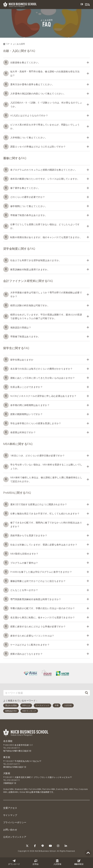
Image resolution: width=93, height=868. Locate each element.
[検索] (87, 693)
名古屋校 (8, 741)
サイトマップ (10, 815)
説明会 (36, 862)
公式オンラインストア (15, 837)
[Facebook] (35, 846)
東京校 (7, 757)
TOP (6, 44)
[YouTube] (50, 846)
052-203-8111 (14, 748)
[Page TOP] (88, 853)
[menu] (87, 5)
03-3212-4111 (14, 764)
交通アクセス (10, 808)
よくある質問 (19, 44)
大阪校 (7, 773)
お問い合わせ (10, 830)
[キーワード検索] (43, 693)
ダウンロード (14, 862)
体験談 (79, 862)
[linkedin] (66, 846)
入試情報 (57, 862)
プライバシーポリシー (15, 822)
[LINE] (43, 846)
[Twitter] (27, 846)
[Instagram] (58, 846)
